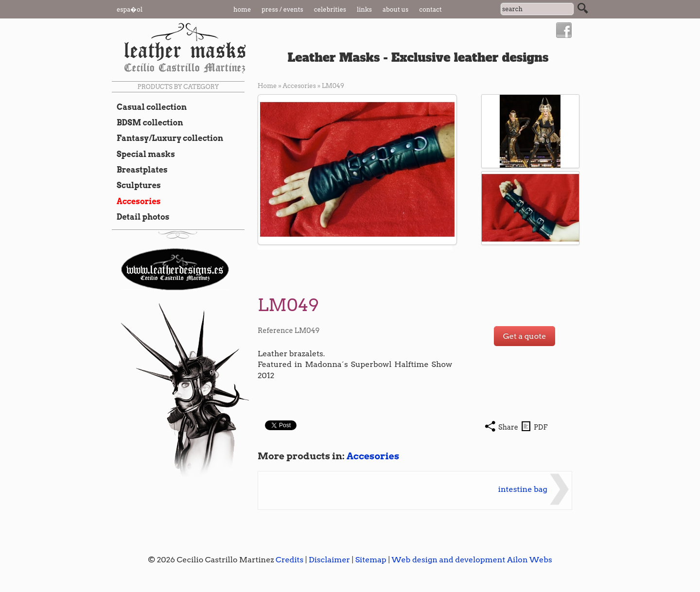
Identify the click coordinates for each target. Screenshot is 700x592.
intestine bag (523, 489)
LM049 (333, 86)
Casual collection (149, 107)
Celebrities (330, 9)
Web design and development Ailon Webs (472, 560)
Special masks (143, 154)
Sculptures (136, 185)
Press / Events (282, 9)
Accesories (136, 201)
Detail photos (140, 217)
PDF (541, 427)
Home (242, 9)
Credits (289, 560)
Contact (430, 9)
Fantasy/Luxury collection (167, 138)
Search (583, 8)
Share (508, 427)
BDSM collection (148, 122)
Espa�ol (130, 9)
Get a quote (525, 336)
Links (364, 9)
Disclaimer (329, 560)
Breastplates (140, 170)
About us (395, 9)
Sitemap (371, 560)
